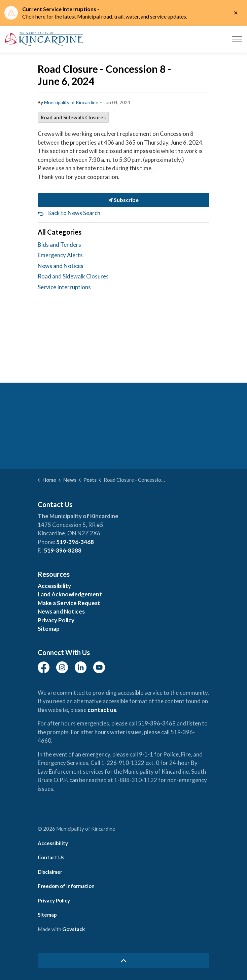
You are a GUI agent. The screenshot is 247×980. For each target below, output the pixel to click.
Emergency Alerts (60, 255)
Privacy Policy (56, 620)
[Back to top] (123, 961)
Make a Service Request (69, 603)
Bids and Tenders (59, 245)
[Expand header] (237, 39)
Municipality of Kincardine (71, 102)
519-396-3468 (75, 542)
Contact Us (51, 857)
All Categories (60, 232)
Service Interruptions (64, 287)
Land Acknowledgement (70, 594)
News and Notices (61, 266)
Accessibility (54, 586)
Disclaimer (50, 872)
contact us (102, 710)
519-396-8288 (63, 550)
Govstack (74, 929)
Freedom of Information (66, 886)
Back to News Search (74, 213)
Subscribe (123, 200)
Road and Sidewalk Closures (73, 117)
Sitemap (49, 629)
